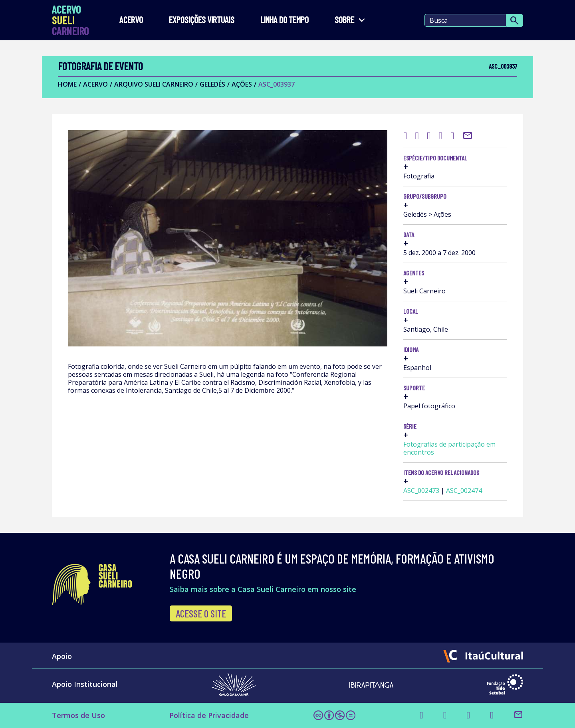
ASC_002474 (464, 491)
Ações (242, 84)
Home (67, 84)
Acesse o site (201, 613)
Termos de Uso (78, 715)
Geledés (212, 84)
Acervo (131, 20)
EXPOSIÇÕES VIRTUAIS (202, 20)
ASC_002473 (421, 491)
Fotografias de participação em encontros (449, 448)
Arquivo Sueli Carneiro (154, 84)
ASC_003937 (277, 84)
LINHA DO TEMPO (285, 20)
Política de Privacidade (209, 715)
